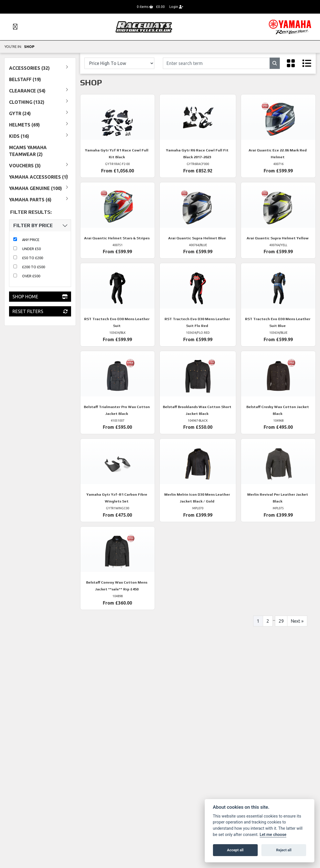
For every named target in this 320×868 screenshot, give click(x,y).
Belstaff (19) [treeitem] (25, 79)
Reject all (284, 850)
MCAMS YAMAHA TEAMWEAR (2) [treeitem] (28, 151)
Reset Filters (40, 311)
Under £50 (31, 249)
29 (281, 621)
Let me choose (273, 835)
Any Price (31, 240)
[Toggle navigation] (13, 27)
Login (176, 7)
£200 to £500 (34, 267)
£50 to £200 (33, 258)
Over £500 (31, 276)
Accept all (235, 850)
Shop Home (40, 297)
